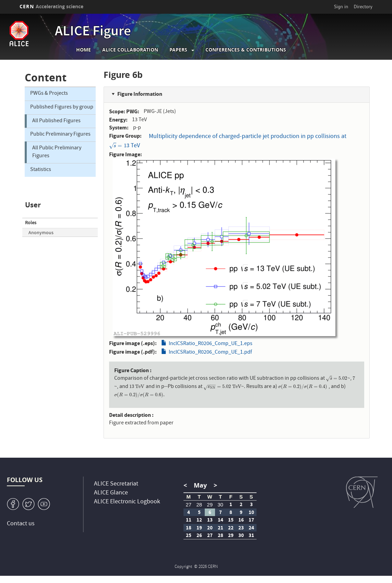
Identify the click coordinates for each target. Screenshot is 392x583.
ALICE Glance (111, 493)
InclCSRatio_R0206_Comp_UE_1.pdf (210, 353)
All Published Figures (56, 121)
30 (220, 505)
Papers (178, 50)
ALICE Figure (93, 32)
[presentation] (119, 146)
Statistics (41, 170)
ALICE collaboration (130, 50)
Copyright (184, 567)
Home (84, 50)
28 (199, 505)
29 (210, 505)
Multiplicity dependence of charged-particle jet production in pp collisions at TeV (228, 141)
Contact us (21, 524)
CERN (51, 6)
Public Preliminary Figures (60, 135)
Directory (363, 7)
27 (188, 505)
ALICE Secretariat (116, 484)
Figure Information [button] (140, 94)
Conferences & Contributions (246, 50)
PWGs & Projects (49, 94)
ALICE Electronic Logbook (127, 502)
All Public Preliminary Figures (57, 152)
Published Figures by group (62, 107)
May (200, 485)
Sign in (341, 7)
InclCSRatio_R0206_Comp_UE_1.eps (211, 344)
